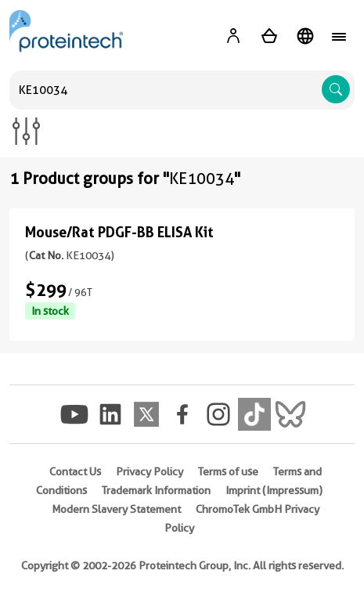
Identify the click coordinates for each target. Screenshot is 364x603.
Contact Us (75, 471)
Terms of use (228, 471)
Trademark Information (156, 490)
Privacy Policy (150, 471)
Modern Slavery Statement (116, 509)
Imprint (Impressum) (274, 490)
